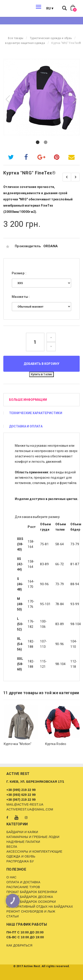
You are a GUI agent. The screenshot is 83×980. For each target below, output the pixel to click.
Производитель (28, 246)
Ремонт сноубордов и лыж (31, 911)
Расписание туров (23, 887)
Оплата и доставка (23, 882)
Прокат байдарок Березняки (32, 892)
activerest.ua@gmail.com (30, 809)
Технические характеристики (36, 413)
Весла (12, 847)
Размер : (20, 273)
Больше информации (28, 400)
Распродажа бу (20, 861)
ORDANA (51, 246)
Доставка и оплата (26, 426)
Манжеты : (21, 297)
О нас (12, 877)
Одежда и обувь (21, 856)
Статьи (13, 916)
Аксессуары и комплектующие (34, 852)
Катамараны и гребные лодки (33, 837)
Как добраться (19, 945)
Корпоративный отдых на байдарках (40, 907)
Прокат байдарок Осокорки (31, 902)
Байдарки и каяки (22, 832)
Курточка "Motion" (17, 744)
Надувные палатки (23, 842)
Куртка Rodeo (56, 744)
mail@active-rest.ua (25, 804)
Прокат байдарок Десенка (30, 897)
